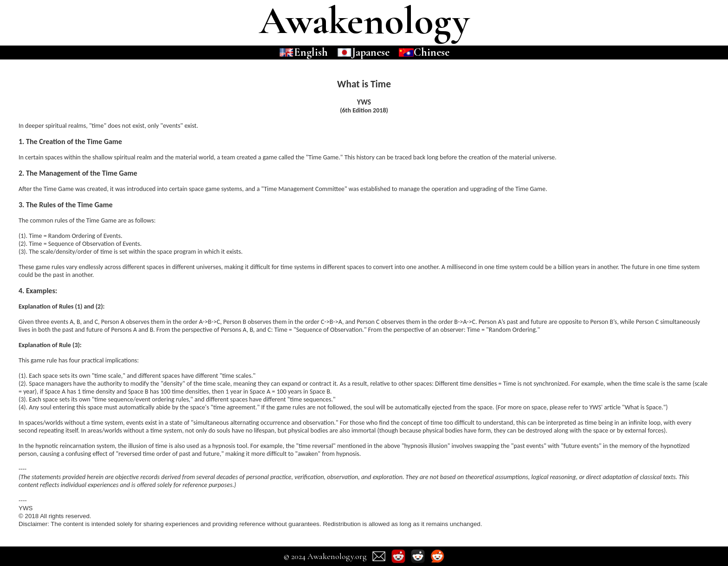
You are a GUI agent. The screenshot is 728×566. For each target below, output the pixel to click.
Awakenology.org (337, 556)
